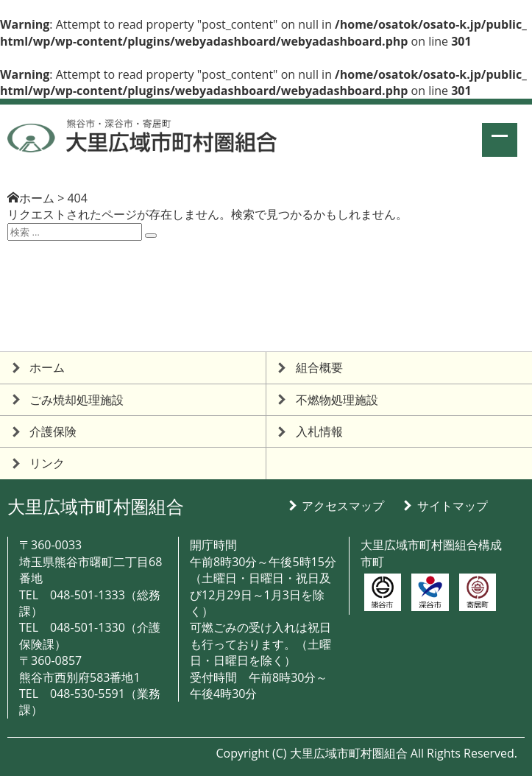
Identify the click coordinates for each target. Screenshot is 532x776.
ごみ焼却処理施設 (77, 400)
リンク (47, 463)
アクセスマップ (343, 506)
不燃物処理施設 (337, 400)
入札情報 (319, 431)
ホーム (37, 198)
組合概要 (319, 367)
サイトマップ (453, 506)
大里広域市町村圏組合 (96, 506)
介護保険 (53, 431)
